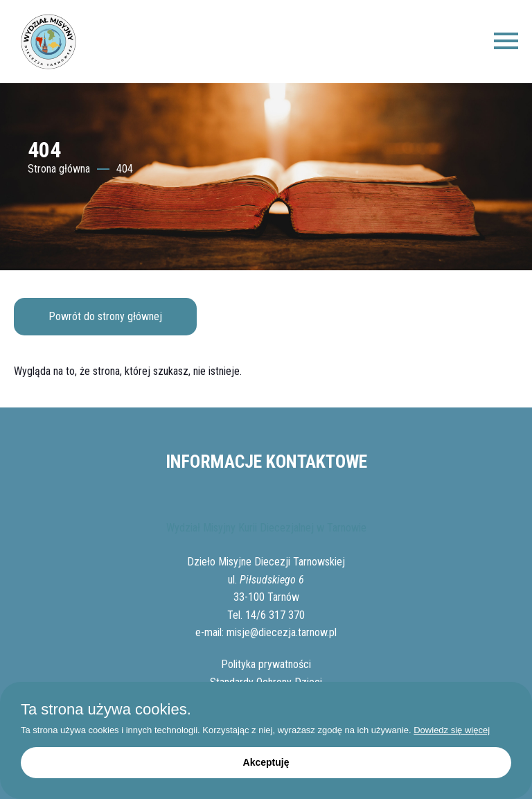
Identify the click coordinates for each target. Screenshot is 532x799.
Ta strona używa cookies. (106, 710)
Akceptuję (266, 762)
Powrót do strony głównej (105, 316)
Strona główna (59, 169)
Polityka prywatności (266, 664)
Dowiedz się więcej (452, 730)
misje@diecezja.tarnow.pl (282, 632)
